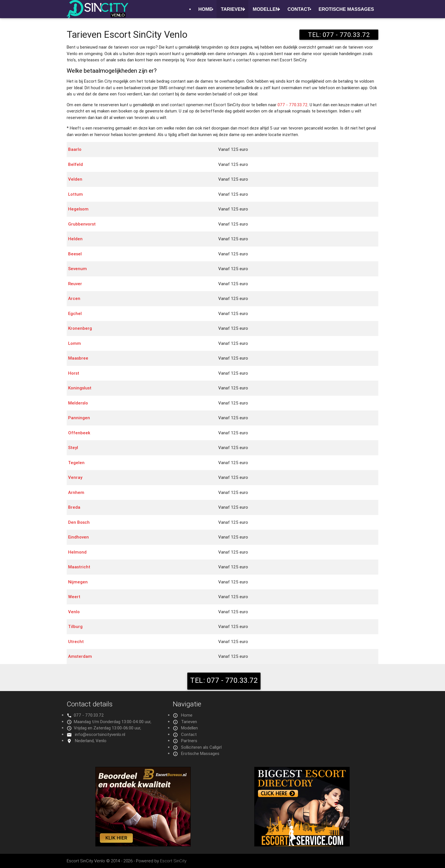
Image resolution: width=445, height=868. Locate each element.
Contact (299, 9)
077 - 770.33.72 (293, 105)
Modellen (266, 9)
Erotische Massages (346, 9)
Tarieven (232, 9)
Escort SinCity (173, 861)
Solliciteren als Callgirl (201, 747)
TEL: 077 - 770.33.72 (339, 35)
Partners (189, 741)
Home (205, 9)
